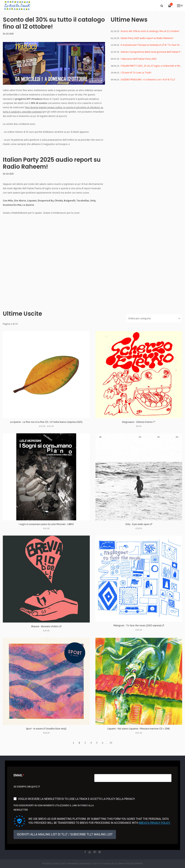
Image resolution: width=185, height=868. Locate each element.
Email (18, 775)
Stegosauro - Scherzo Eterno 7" (139, 422)
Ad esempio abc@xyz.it (27, 787)
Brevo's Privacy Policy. (155, 823)
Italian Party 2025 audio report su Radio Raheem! (52, 163)
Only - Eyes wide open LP (139, 524)
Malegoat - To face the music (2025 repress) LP (139, 625)
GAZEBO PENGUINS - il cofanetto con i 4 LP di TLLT (148, 80)
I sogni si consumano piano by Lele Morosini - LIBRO (46, 524)
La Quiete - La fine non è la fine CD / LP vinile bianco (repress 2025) (46, 422)
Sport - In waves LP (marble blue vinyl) (46, 729)
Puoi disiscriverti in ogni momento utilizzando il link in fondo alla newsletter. (54, 808)
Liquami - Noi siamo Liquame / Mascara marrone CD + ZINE (139, 729)
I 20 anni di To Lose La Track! (136, 73)
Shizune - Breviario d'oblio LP (46, 626)
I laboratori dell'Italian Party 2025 (139, 59)
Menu (180, 6)
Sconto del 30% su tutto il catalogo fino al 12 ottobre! (54, 23)
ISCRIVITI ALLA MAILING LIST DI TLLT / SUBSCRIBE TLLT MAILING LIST (65, 834)
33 (111, 743)
